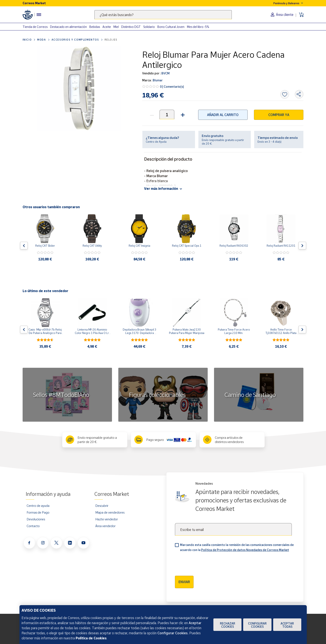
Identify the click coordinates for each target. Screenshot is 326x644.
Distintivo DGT (131, 27)
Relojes (111, 40)
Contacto (33, 526)
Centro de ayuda (38, 506)
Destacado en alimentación (68, 27)
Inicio (27, 40)
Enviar (184, 582)
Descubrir (102, 506)
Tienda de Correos (35, 27)
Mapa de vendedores (110, 512)
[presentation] (207, 562)
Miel (116, 27)
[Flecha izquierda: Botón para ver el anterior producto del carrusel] (24, 246)
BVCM (165, 73)
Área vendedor (105, 526)
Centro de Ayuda (156, 142)
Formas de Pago (38, 512)
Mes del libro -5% (198, 27)
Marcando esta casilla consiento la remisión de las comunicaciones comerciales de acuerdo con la (237, 547)
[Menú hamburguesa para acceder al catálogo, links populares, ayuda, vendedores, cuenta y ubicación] (39, 15)
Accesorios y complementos (75, 40)
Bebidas (95, 27)
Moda (42, 40)
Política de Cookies (91, 638)
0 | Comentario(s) (172, 87)
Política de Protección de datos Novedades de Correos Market (245, 550)
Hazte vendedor (107, 519)
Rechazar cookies (228, 625)
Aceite (107, 27)
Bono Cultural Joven (171, 27)
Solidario (149, 27)
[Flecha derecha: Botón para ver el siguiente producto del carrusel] (302, 246)
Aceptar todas (287, 625)
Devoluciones (36, 519)
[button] (182, 114)
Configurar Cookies (257, 625)
